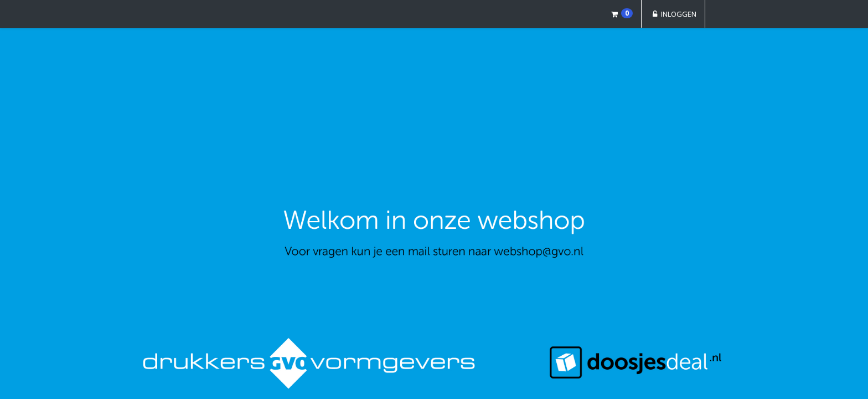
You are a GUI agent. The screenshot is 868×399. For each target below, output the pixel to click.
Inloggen (673, 14)
